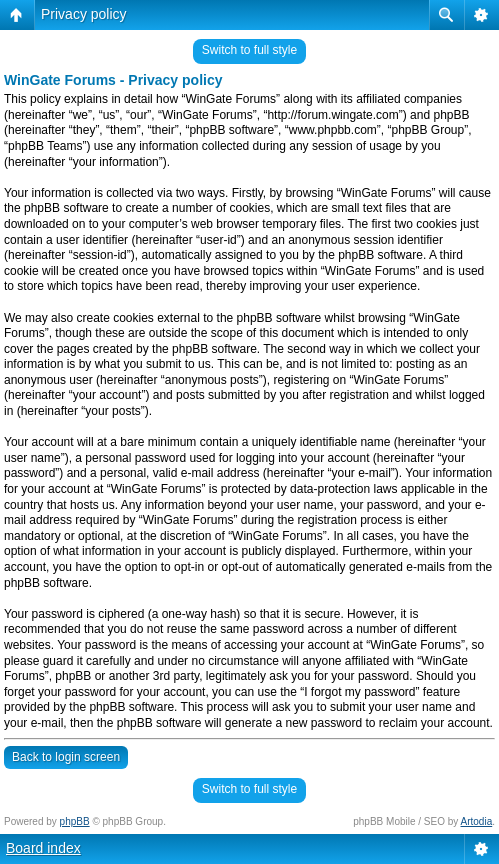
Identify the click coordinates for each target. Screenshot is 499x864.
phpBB (75, 821)
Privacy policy (84, 14)
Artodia (477, 821)
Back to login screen (66, 757)
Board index (43, 848)
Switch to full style (249, 50)
